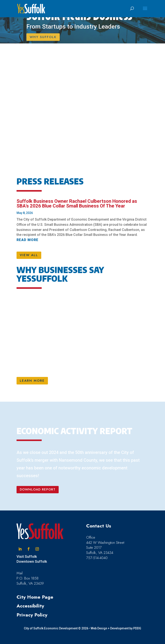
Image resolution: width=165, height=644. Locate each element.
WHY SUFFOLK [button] (43, 37)
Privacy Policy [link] (32, 615)
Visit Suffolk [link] (27, 556)
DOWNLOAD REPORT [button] (38, 489)
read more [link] (27, 240)
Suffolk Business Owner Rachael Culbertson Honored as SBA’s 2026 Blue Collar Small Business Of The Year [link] (77, 204)
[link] (31, 8)
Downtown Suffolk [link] (32, 561)
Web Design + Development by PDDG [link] (116, 628)
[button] (145, 11)
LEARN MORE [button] (32, 381)
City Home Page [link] (35, 597)
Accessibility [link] (30, 606)
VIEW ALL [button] (29, 255)
